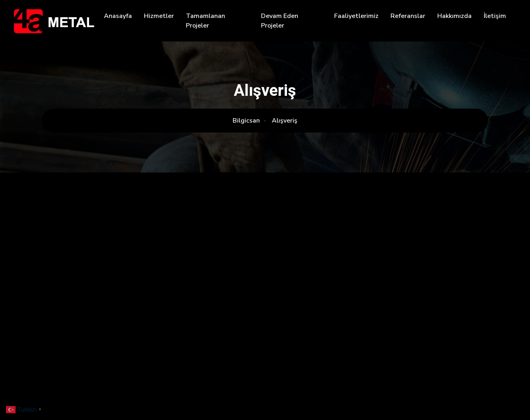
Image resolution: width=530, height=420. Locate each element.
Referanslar (408, 16)
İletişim (495, 16)
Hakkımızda (454, 16)
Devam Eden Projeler (280, 21)
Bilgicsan (246, 121)
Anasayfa (118, 16)
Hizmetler (159, 16)
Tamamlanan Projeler (205, 21)
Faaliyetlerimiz (356, 16)
